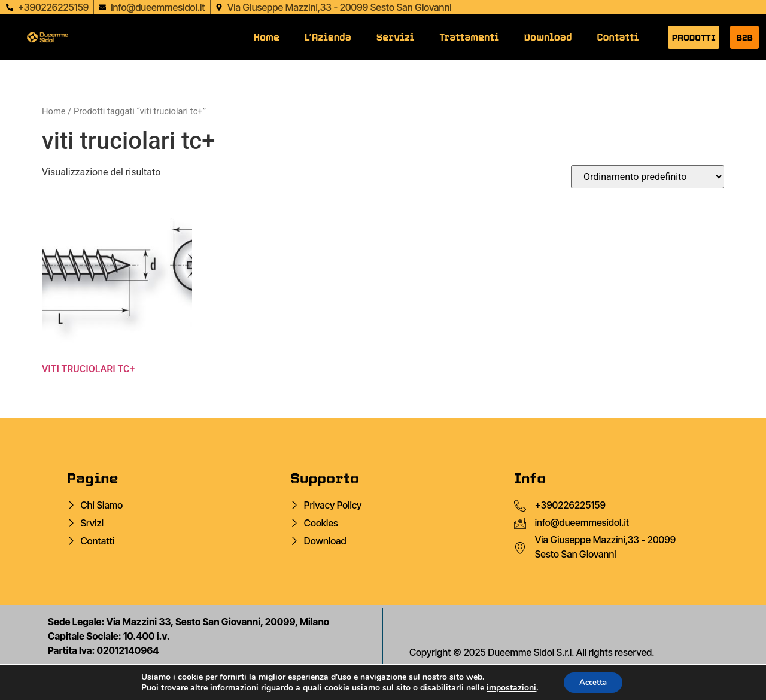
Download (548, 37)
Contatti (618, 37)
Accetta (593, 681)
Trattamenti (469, 37)
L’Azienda (328, 37)
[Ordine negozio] (648, 177)
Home (267, 37)
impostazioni (508, 687)
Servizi (395, 37)
